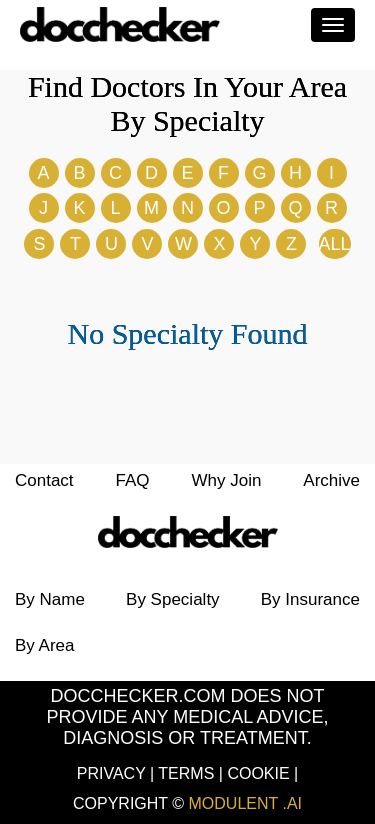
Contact (44, 480)
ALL (335, 244)
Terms (188, 773)
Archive (331, 480)
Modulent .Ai (246, 803)
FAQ (133, 480)
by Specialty (173, 599)
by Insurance (310, 599)
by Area (45, 645)
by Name (50, 599)
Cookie (260, 773)
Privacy (113, 773)
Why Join (226, 480)
